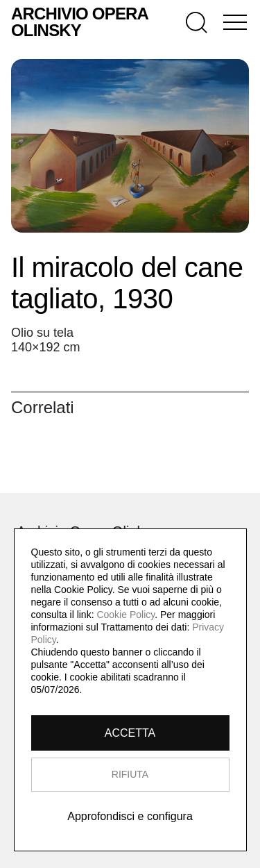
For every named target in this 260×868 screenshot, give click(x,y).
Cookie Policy (125, 615)
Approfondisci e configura (130, 816)
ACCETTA (130, 733)
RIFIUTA (130, 774)
